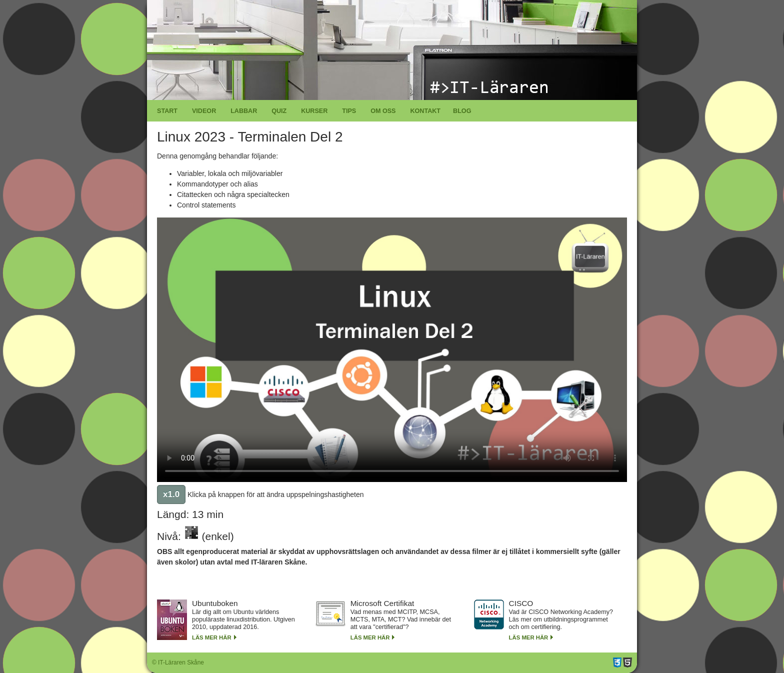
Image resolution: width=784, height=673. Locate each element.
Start (167, 111)
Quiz (279, 111)
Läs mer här (212, 637)
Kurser (314, 111)
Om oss (383, 111)
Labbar (244, 111)
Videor (204, 111)
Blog (462, 111)
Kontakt (425, 111)
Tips (349, 111)
